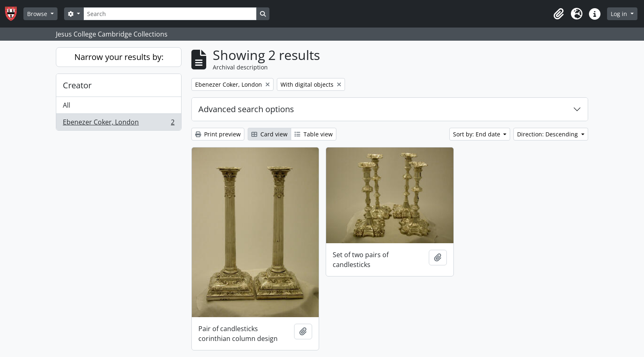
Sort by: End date (477, 134)
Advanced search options (246, 109)
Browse (38, 14)
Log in (620, 14)
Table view (314, 134)
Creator (77, 85)
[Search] (170, 14)
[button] (559, 14)
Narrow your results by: (119, 57)
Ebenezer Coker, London (118, 124)
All (67, 105)
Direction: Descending (548, 134)
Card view (269, 134)
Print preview (218, 134)
